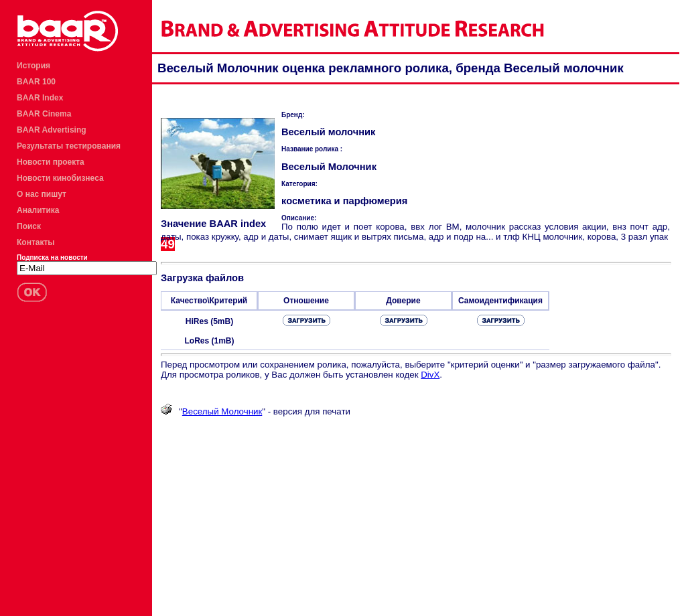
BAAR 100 (36, 82)
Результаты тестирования (69, 146)
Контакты (36, 242)
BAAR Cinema (44, 114)
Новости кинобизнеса (60, 178)
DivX (430, 375)
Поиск (29, 226)
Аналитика (38, 210)
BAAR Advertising (52, 130)
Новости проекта (51, 162)
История (33, 66)
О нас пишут (42, 194)
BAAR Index (40, 98)
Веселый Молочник (222, 411)
